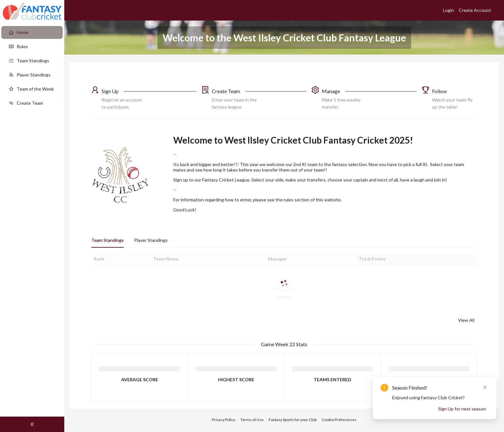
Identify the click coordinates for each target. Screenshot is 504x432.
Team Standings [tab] (108, 240)
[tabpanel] (284, 288)
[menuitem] (32, 32)
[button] (144, 98)
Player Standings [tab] (151, 240)
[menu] (32, 68)
